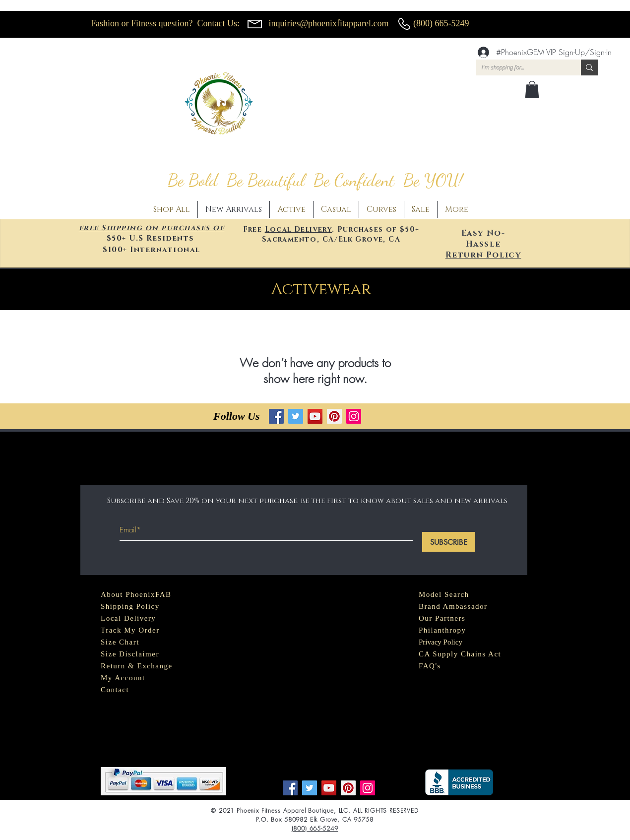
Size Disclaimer (130, 654)
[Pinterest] (334, 416)
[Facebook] (276, 416)
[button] (532, 90)
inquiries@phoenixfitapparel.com (329, 23)
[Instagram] (354, 416)
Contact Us (218, 23)
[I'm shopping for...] (521, 68)
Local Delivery (299, 229)
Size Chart (120, 642)
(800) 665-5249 (441, 23)
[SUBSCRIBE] (449, 542)
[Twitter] (296, 416)
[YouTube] (315, 416)
